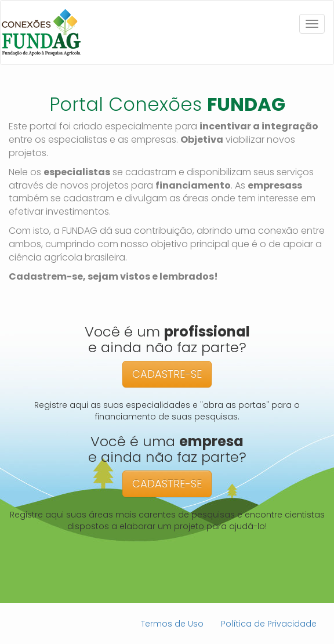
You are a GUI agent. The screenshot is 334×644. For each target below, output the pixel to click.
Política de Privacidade (269, 624)
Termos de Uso (172, 624)
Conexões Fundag (41, 32)
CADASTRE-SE (167, 374)
